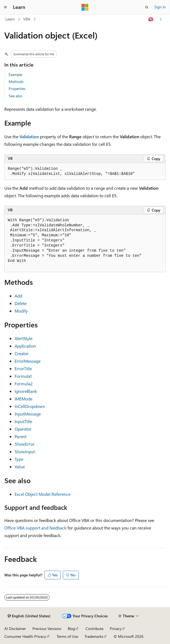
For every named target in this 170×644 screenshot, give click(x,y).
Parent (21, 436)
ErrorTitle (23, 368)
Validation (29, 136)
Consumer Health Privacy (25, 636)
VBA (27, 19)
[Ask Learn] (151, 19)
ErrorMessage (28, 361)
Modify (21, 311)
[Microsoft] (85, 7)
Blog (71, 629)
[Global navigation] (5, 7)
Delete (21, 303)
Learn (10, 19)
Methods (16, 82)
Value (20, 467)
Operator (23, 429)
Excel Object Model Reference (42, 494)
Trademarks (94, 636)
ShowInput (25, 451)
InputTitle (23, 421)
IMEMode (23, 399)
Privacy (116, 629)
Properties (17, 89)
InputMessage (28, 414)
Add (18, 296)
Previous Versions (47, 629)
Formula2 (24, 384)
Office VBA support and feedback (35, 528)
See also (15, 96)
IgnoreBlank (26, 391)
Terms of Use (67, 636)
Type (19, 459)
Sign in (160, 7)
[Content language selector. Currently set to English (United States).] (29, 616)
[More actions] (161, 19)
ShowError (25, 444)
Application (25, 346)
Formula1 (23, 376)
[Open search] (147, 7)
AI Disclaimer (15, 629)
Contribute (94, 629)
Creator (22, 353)
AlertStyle (23, 338)
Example (15, 75)
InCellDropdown (30, 406)
